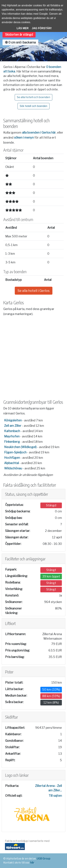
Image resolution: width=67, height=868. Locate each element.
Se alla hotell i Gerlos (34, 291)
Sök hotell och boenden (33, 106)
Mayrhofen (12, 436)
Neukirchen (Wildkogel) (20, 447)
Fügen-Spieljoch (15, 452)
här (32, 863)
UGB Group (43, 859)
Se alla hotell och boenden (33, 97)
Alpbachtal (11, 463)
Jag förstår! (42, 28)
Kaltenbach (12, 431)
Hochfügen (12, 458)
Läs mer (23, 28)
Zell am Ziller (13, 426)
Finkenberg (12, 442)
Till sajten (55, 796)
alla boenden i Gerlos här (39, 133)
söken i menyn (24, 138)
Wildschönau (13, 468)
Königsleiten (13, 420)
